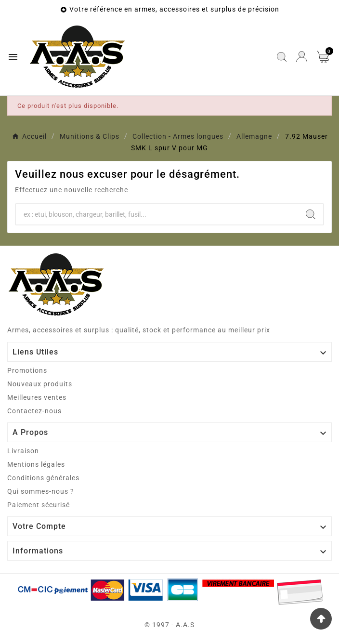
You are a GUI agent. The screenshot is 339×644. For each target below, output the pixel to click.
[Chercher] (157, 214)
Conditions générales (43, 478)
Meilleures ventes (37, 397)
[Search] (311, 214)
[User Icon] (302, 57)
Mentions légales (36, 464)
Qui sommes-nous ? (41, 491)
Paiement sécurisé (39, 505)
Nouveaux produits (40, 384)
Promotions (27, 370)
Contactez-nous (34, 411)
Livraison (23, 451)
